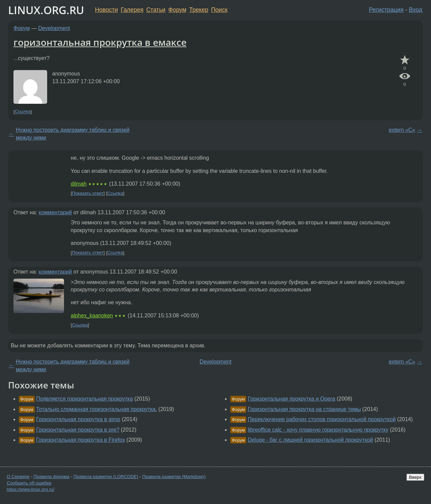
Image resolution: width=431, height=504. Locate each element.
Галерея (132, 10)
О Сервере (18, 477)
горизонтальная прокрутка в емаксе (100, 42)
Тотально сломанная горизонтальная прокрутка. (96, 409)
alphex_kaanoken (92, 316)
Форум (177, 10)
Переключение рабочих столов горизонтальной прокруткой (322, 419)
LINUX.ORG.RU (46, 10)
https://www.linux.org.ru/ (30, 489)
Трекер (199, 10)
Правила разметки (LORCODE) (106, 477)
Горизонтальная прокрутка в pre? (78, 430)
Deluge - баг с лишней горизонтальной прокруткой (310, 440)
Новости (106, 10)
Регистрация (386, 10)
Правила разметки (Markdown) (174, 477)
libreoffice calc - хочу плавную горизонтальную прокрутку (318, 430)
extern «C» (402, 130)
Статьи (156, 10)
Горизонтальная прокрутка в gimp (78, 419)
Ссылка (23, 112)
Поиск (219, 10)
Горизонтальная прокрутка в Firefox (80, 440)
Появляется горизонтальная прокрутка (84, 399)
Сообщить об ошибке (29, 483)
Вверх (415, 477)
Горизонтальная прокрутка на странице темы (304, 409)
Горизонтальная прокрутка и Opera (292, 399)
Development (54, 28)
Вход (416, 10)
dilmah (79, 184)
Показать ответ (88, 193)
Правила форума (52, 477)
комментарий (55, 212)
